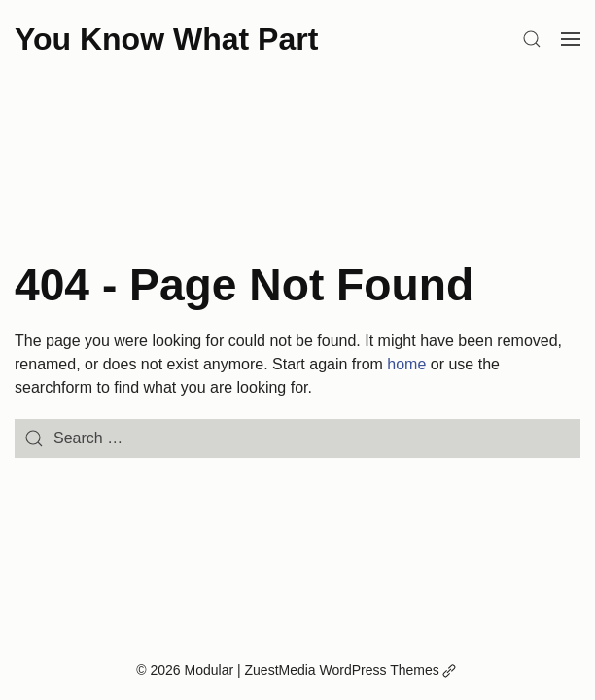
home (406, 364)
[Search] (532, 39)
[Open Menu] (571, 39)
